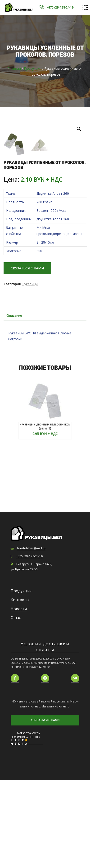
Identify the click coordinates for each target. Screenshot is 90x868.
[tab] (45, 403)
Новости (19, 696)
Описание (14, 403)
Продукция (33, 68)
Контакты (20, 688)
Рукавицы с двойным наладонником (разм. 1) (45, 514)
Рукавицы (30, 372)
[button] (79, 129)
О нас (16, 705)
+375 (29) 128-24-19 (29, 644)
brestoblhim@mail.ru (31, 636)
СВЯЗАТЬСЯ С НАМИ (27, 356)
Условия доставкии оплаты (45, 734)
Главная (14, 68)
